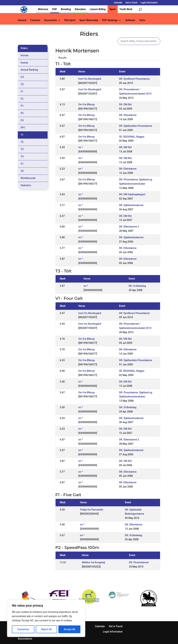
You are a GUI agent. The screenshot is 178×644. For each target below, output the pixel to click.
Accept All (69, 629)
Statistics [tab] (26, 185)
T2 (22, 142)
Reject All (46, 629)
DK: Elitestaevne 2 (129, 227)
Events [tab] (24, 63)
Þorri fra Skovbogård (90, 79)
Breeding (66, 9)
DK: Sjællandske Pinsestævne (136, 126)
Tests (142, 20)
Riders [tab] (24, 48)
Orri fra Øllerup (87, 104)
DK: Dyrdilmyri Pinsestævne (134, 79)
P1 (22, 106)
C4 (22, 77)
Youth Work (126, 9)
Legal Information (149, 3)
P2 (22, 113)
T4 (22, 156)
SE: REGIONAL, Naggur (132, 137)
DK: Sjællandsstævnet (131, 205)
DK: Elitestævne (128, 115)
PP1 (23, 128)
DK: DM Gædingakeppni (132, 194)
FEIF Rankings (110, 20)
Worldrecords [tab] (28, 178)
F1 (22, 92)
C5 (22, 84)
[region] (46, 618)
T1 (22, 135)
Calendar (118, 3)
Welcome (43, 9)
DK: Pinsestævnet (139, 562)
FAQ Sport (70, 20)
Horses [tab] (25, 55)
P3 (22, 120)
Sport (113, 9)
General (22, 20)
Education (80, 9)
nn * (81, 147)
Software (130, 20)
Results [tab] (63, 58)
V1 (22, 164)
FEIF (55, 9)
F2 (22, 99)
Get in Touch (131, 3)
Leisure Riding (98, 9)
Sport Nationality (89, 20)
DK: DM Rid (125, 104)
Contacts (35, 20)
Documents (51, 20)
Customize (23, 629)
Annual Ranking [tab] (29, 70)
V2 (22, 171)
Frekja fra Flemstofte (92, 510)
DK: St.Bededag (137, 286)
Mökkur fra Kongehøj (94, 562)
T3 (22, 149)
